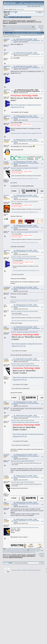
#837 (42, 457)
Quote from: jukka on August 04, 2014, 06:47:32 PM (22, 364)
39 (28, 27)
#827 (42, 164)
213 (13, 31)
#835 (42, 404)
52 (16, 28)
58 (25, 28)
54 (19, 28)
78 (22, 29)
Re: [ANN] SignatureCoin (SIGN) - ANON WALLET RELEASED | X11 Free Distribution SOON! (26, 117)
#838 (42, 478)
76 (19, 29)
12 (19, 26)
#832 (42, 307)
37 (25, 27)
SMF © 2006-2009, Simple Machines (32, 570)
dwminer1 (7, 195)
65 (36, 28)
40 (29, 27)
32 (17, 27)
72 (13, 29)
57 (23, 28)
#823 (42, 68)
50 (13, 28)
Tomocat (6, 53)
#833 (42, 328)
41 (31, 27)
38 (26, 27)
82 (28, 29)
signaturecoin (8, 66)
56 (22, 28)
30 (14, 27)
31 (16, 27)
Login (20, 17)
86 (34, 29)
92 (10, 31)
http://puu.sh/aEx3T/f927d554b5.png (20, 315)
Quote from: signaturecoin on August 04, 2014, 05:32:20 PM (24, 168)
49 (11, 28)
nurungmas (7, 287)
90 (7, 31)
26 (8, 27)
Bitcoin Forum (7, 20)
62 (31, 28)
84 (31, 29)
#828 (42, 197)
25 (7, 27)
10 (16, 26)
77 (20, 29)
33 (19, 27)
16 (26, 26)
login (18, 9)
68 (7, 29)
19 (30, 26)
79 (23, 29)
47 (8, 28)
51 (14, 28)
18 (29, 26)
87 (36, 29)
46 (7, 28)
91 (8, 31)
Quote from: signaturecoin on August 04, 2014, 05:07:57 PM (24, 332)
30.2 (9, 14)
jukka (5, 327)
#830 (42, 253)
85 (32, 29)
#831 (42, 289)
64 (34, 28)
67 (5, 29)
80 (25, 29)
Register (24, 17)
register (22, 9)
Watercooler (7, 140)
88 (3, 31)
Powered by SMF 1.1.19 (17, 570)
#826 (42, 142)
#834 (42, 360)
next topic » (42, 28)
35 (22, 27)
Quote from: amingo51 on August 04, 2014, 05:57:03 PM (23, 257)
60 (28, 28)
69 (8, 29)
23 (3, 27)
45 (5, 28)
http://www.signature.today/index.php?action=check (24, 528)
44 (3, 28)
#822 (42, 54)
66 (3, 29)
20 (32, 26)
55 (20, 28)
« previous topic (41, 26)
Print (42, 30)
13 (21, 26)
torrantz (6, 162)
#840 (42, 521)
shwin (5, 519)
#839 (42, 505)
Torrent (6, 15)
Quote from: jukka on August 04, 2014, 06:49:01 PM (22, 461)
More (29, 17)
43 (35, 27)
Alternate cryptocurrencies (19, 20)
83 (29, 29)
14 (22, 26)
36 (23, 27)
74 (16, 29)
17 (27, 26)
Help (11, 17)
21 (33, 26)
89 (5, 31)
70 (10, 29)
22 (35, 26)
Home (7, 17)
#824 (42, 91)
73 (14, 29)
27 (10, 27)
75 (17, 29)
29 (13, 27)
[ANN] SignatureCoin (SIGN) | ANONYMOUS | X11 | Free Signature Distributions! (19, 557)
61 (29, 28)
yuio (5, 305)
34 (20, 27)
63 (32, 28)
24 (5, 27)
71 (11, 29)
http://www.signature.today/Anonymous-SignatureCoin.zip (26, 133)
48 (10, 28)
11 (18, 26)
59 (26, 28)
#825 (42, 118)
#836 (42, 417)
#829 (42, 228)
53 (17, 28)
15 (24, 26)
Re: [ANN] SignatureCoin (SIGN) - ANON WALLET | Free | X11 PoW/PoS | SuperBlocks (27, 40)
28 (11, 27)
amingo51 (7, 39)
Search (15, 17)
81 (26, 29)
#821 (42, 41)
